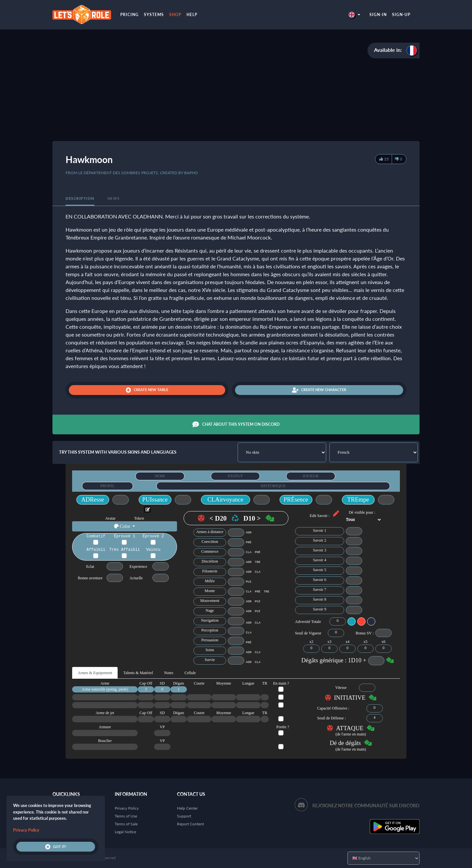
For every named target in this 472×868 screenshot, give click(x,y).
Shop (175, 15)
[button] (354, 15)
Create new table (147, 390)
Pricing (129, 15)
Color (123, 526)
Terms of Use (126, 816)
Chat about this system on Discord (236, 424)
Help (192, 15)
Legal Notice (125, 832)
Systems (154, 15)
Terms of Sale (126, 824)
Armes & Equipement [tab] (95, 673)
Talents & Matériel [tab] (138, 673)
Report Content (190, 824)
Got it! (56, 847)
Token (139, 518)
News (114, 198)
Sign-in (378, 15)
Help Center (187, 808)
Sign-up (401, 15)
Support (184, 816)
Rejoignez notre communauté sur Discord (366, 806)
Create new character (319, 390)
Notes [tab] (169, 673)
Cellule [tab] (190, 673)
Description (80, 198)
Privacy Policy (127, 808)
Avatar (110, 518)
